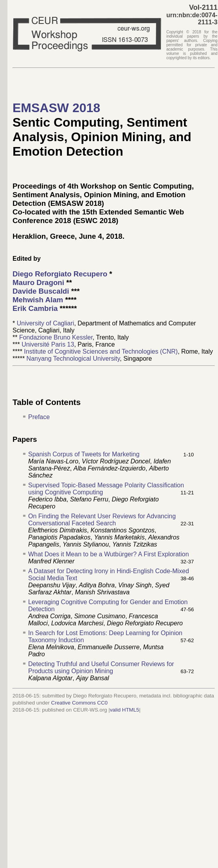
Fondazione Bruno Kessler (56, 337)
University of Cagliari (46, 323)
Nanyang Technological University (73, 359)
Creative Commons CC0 (79, 703)
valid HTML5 (125, 710)
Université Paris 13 (48, 344)
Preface (39, 417)
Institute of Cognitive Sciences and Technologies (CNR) (101, 351)
